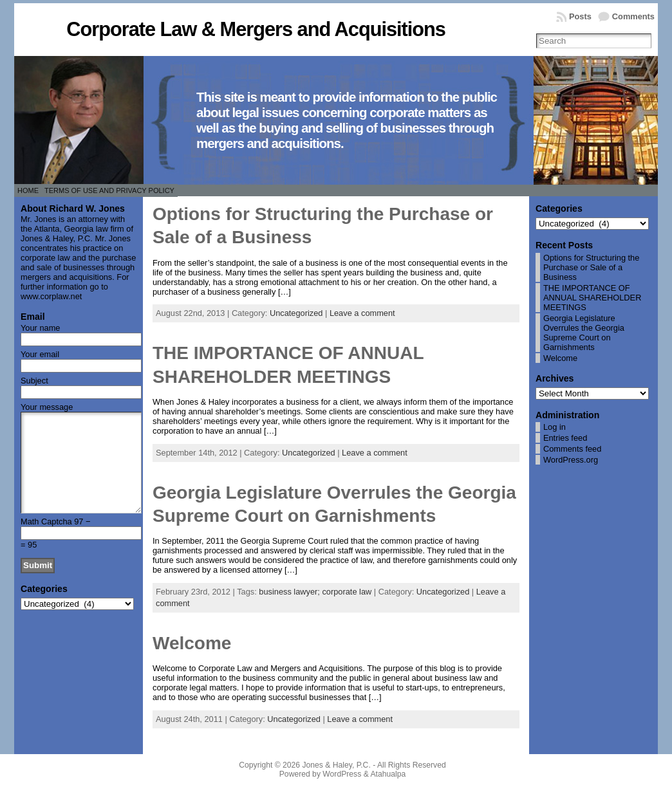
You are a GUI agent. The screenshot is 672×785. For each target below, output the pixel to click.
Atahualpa (388, 774)
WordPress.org (571, 460)
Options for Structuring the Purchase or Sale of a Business (591, 267)
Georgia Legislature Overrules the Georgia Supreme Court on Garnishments (584, 333)
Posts (580, 16)
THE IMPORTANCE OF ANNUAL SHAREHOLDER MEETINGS (592, 298)
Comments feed (572, 449)
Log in (555, 427)
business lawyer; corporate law (315, 592)
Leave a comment (362, 313)
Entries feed (565, 438)
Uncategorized (296, 313)
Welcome (192, 643)
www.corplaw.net (51, 296)
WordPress (342, 774)
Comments (633, 16)
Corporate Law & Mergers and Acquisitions (256, 29)
